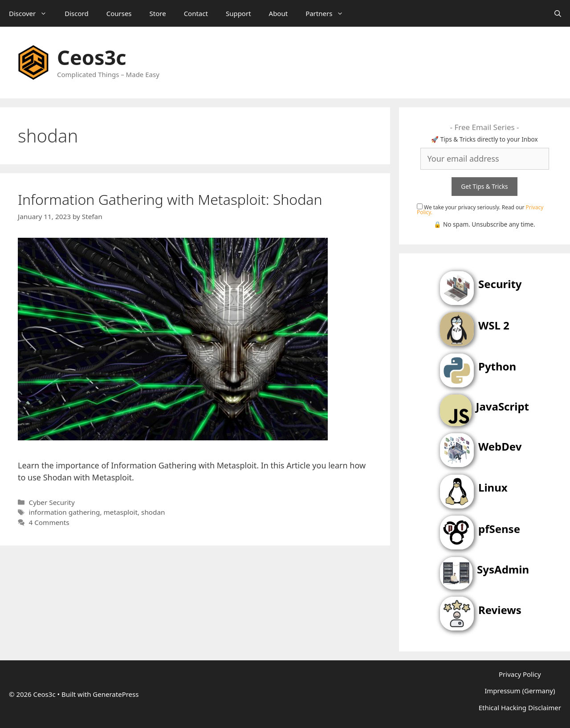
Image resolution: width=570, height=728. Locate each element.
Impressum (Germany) (520, 691)
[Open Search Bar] (558, 13)
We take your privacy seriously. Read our (480, 209)
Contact (196, 13)
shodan (153, 512)
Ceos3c (92, 57)
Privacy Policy (520, 674)
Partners (329, 13)
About (279, 13)
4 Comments (49, 522)
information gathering (64, 512)
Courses (119, 13)
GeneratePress (116, 694)
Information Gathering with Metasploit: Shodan (170, 199)
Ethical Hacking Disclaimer (520, 708)
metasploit (121, 512)
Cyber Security (51, 502)
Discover (32, 13)
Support (238, 13)
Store (158, 13)
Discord (76, 13)
